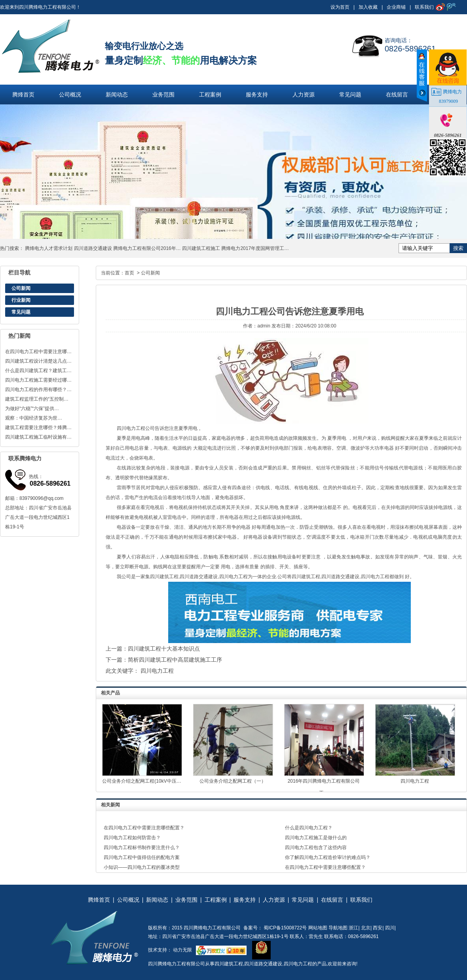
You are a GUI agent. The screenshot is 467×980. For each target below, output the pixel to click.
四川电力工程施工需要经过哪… (38, 380)
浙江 (353, 928)
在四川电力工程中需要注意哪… (38, 352)
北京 (366, 928)
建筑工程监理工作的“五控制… (37, 399)
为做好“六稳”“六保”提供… (32, 409)
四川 (390, 928)
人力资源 (304, 95)
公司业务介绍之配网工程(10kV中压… (141, 781)
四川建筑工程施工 (201, 248)
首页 (129, 273)
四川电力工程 (131, 428)
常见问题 (350, 95)
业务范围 (163, 95)
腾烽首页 (23, 95)
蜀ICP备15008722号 (285, 928)
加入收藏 (368, 7)
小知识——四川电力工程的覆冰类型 (142, 867)
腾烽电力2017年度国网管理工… (255, 248)
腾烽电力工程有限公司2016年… (147, 248)
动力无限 (182, 950)
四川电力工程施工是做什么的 (316, 838)
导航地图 (338, 928)
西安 (378, 928)
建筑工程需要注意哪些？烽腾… (38, 428)
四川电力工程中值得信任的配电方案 (142, 857)
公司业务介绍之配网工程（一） (233, 781)
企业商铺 (396, 7)
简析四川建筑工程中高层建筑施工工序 (175, 660)
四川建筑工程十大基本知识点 (164, 649)
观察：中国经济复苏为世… (34, 418)
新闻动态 (117, 95)
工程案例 (210, 95)
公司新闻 (21, 288)
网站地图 (318, 928)
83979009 (448, 101)
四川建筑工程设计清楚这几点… (38, 361)
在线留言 (397, 95)
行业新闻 (21, 300)
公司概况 (70, 95)
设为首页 (340, 7)
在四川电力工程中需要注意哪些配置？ (144, 828)
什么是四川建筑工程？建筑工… (38, 371)
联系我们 (424, 7)
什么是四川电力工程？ (309, 828)
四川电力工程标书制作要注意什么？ (142, 848)
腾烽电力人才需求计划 (49, 248)
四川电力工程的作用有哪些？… (38, 390)
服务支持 (257, 95)
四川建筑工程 (229, 964)
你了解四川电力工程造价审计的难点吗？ (328, 857)
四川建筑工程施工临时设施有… (38, 437)
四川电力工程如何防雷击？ (132, 838)
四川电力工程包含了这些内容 (316, 848)
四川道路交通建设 (93, 248)
